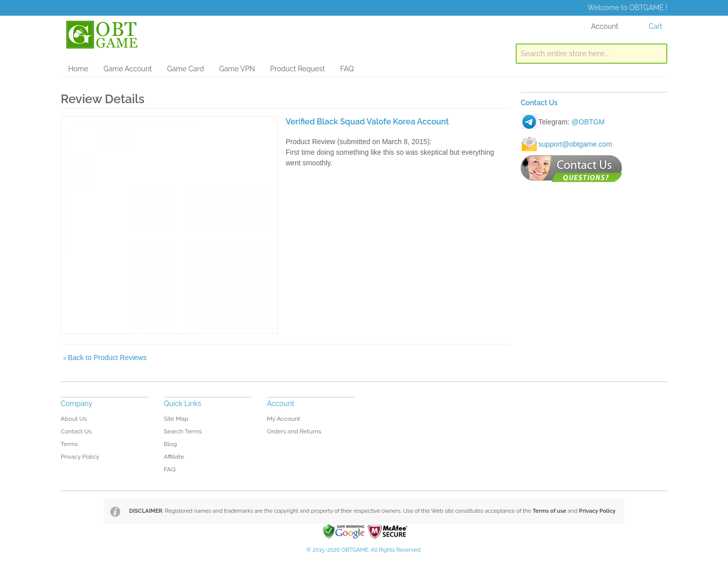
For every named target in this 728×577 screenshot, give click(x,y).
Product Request (297, 69)
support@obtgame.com (575, 144)
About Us (74, 419)
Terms (69, 444)
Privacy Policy (80, 457)
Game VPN (237, 69)
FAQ (347, 69)
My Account (284, 419)
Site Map (176, 419)
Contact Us (76, 431)
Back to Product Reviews (105, 358)
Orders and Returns (294, 431)
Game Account (128, 69)
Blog (170, 444)
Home (78, 69)
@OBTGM (588, 122)
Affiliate (174, 457)
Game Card (185, 69)
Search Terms (183, 431)
